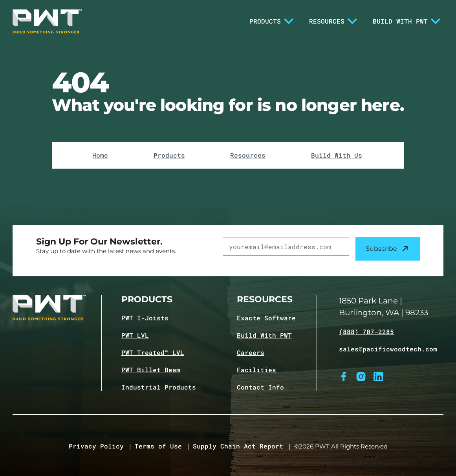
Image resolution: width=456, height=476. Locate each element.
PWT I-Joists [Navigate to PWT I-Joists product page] (145, 318)
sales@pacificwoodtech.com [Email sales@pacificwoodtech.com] (388, 349)
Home (100, 155)
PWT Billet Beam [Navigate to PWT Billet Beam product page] (151, 370)
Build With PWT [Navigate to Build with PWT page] (264, 335)
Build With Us (337, 155)
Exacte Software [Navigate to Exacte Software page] (266, 318)
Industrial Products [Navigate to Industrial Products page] (159, 387)
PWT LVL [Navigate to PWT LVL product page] (135, 335)
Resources (333, 21)
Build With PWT (407, 21)
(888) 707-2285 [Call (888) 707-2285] (366, 332)
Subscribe (388, 249)
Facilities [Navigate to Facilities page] (256, 370)
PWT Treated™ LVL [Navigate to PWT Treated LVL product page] (153, 353)
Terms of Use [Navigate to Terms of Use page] (158, 446)
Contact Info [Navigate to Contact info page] (260, 387)
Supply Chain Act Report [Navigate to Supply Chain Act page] (238, 446)
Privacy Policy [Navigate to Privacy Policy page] (96, 446)
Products (271, 21)
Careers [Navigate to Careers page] (251, 353)
